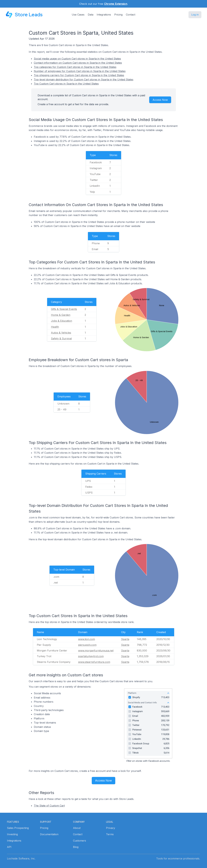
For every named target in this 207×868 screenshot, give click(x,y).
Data (91, 15)
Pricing (118, 15)
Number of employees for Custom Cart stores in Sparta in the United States (80, 71)
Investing (12, 834)
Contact (131, 15)
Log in (195, 15)
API (9, 847)
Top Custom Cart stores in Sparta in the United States (66, 84)
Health (55, 327)
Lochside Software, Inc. (21, 858)
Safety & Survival (61, 338)
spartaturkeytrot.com (91, 656)
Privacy (111, 828)
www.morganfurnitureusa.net (96, 651)
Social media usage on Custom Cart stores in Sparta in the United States (77, 59)
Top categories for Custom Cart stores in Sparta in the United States (75, 67)
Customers (80, 841)
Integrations (104, 15)
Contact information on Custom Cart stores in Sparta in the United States (78, 63)
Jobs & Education (62, 321)
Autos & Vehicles (61, 333)
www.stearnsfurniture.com (94, 662)
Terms (110, 834)
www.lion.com (87, 639)
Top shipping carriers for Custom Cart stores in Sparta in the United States (79, 75)
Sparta (125, 639)
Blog (76, 847)
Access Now (160, 100)
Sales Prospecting (18, 828)
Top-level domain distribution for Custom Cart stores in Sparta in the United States (84, 80)
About (77, 828)
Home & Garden (61, 315)
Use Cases (78, 15)
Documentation (49, 834)
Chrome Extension (116, 4)
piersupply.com (87, 645)
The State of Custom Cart (49, 806)
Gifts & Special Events (64, 309)
